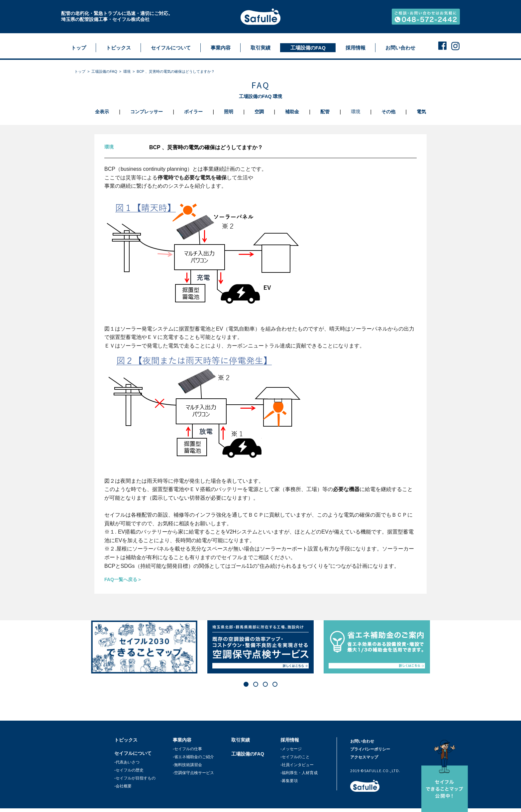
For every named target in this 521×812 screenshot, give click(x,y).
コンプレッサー (147, 112)
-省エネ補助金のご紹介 (193, 757)
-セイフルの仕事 (187, 749)
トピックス (126, 740)
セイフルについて (133, 753)
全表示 (102, 112)
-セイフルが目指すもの (135, 778)
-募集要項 (289, 781)
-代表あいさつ (127, 762)
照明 (229, 112)
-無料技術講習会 (187, 765)
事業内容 (182, 740)
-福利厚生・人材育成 (299, 773)
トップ (80, 71)
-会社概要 (123, 786)
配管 (325, 112)
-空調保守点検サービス (193, 773)
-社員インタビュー (297, 765)
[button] (246, 684)
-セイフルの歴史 (129, 770)
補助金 (292, 112)
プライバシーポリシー (370, 749)
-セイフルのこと (295, 757)
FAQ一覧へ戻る (121, 579)
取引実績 (241, 740)
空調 (259, 112)
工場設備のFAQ (104, 71)
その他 (388, 112)
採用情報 (290, 740)
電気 (421, 112)
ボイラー (193, 112)
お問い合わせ (362, 741)
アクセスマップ (364, 757)
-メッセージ (291, 749)
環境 (127, 71)
